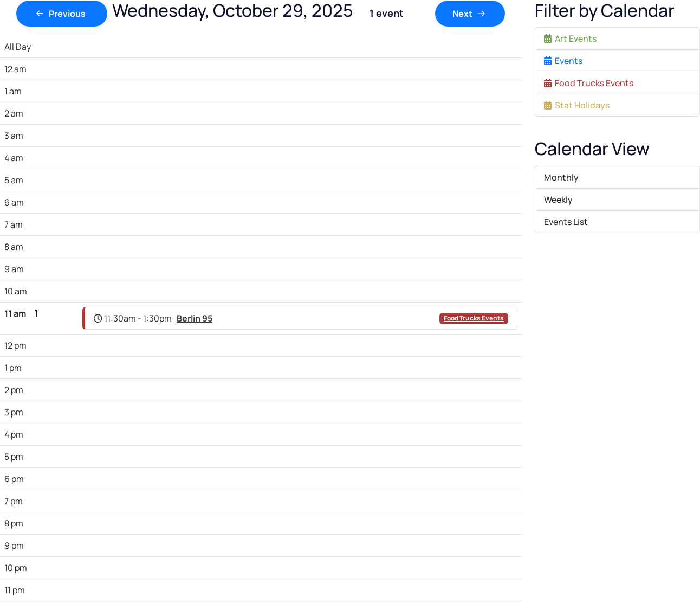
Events (563, 61)
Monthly (561, 177)
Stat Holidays (577, 105)
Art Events (570, 38)
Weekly (558, 200)
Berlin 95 (195, 318)
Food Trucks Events (474, 318)
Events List (566, 222)
